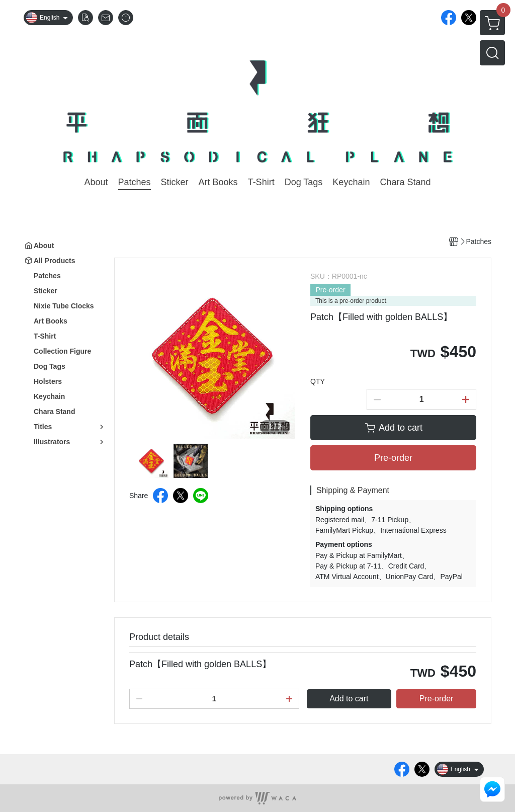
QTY (318, 381)
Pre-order (330, 290)
